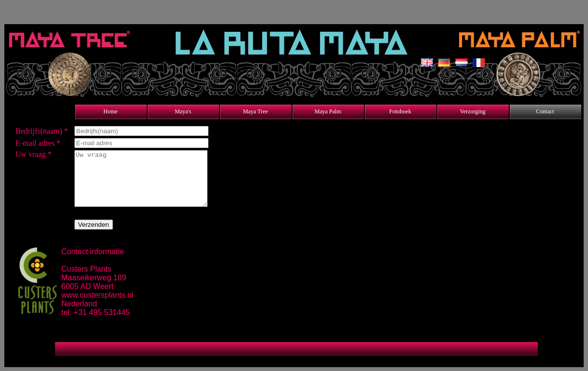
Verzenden (94, 225)
